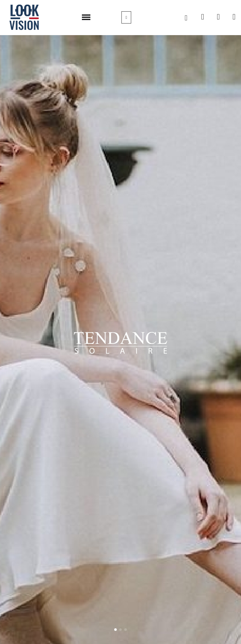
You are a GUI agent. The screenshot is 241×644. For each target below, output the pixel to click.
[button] (186, 18)
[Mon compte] (126, 17)
